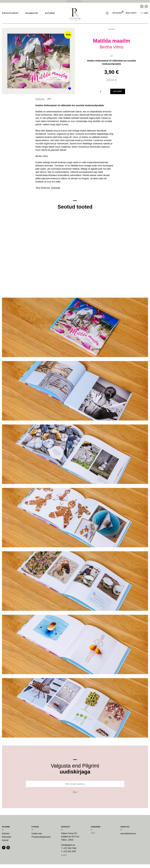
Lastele (112, 33)
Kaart (64, 859)
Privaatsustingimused (41, 841)
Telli (75, 796)
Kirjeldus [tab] (40, 103)
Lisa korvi (118, 95)
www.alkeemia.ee (128, 837)
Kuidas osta (37, 837)
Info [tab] (49, 103)
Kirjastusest (10, 15)
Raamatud (32, 15)
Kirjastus (6, 837)
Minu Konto (131, 15)
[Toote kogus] (103, 95)
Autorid (50, 15)
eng (146, 15)
